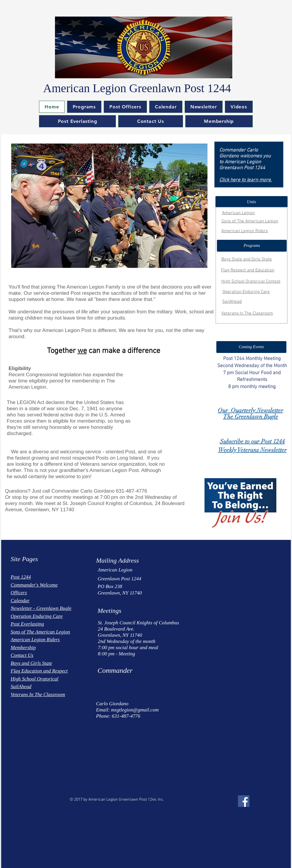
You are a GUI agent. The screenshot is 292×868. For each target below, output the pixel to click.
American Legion (238, 213)
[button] (84, 107)
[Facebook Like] (28, 797)
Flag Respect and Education (248, 270)
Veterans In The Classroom (247, 313)
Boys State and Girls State (247, 259)
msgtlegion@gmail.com (135, 710)
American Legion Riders (245, 231)
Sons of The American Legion (250, 221)
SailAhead (232, 302)
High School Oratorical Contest (251, 281)
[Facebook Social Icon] (244, 801)
